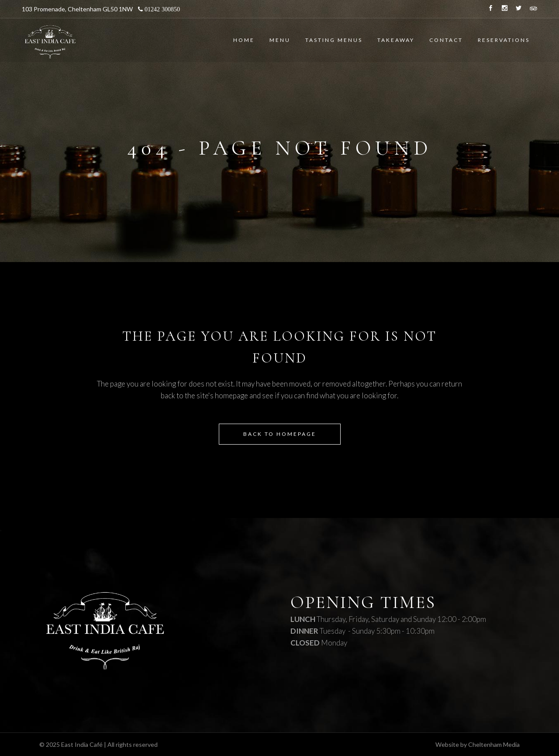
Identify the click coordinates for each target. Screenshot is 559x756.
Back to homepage (280, 434)
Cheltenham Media (494, 744)
